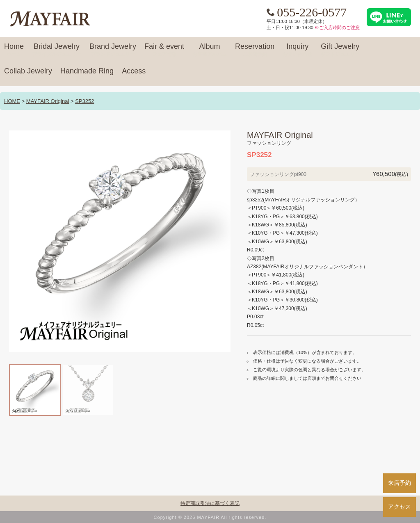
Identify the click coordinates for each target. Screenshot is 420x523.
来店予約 (399, 483)
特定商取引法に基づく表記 (210, 503)
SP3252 (84, 101)
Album (210, 50)
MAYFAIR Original (48, 101)
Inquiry (297, 50)
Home (14, 50)
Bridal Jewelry (57, 50)
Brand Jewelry (113, 50)
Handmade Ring (87, 75)
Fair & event (164, 50)
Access (134, 75)
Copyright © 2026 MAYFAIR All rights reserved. (210, 517)
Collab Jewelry (28, 75)
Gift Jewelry (340, 50)
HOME (12, 101)
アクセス (399, 507)
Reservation (255, 50)
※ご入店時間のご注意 (337, 27)
